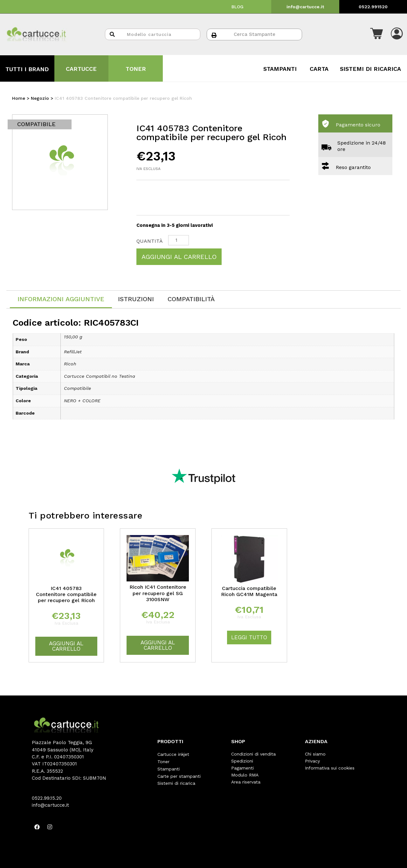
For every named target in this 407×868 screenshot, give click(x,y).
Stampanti (169, 768)
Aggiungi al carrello (179, 257)
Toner (163, 761)
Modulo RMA (245, 775)
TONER (136, 69)
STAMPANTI (280, 69)
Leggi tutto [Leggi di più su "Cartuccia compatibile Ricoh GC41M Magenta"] (249, 637)
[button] (376, 34)
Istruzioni (136, 299)
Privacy (312, 761)
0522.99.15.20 (47, 798)
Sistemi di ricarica (176, 782)
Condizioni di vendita (253, 754)
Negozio (40, 98)
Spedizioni (242, 761)
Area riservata (246, 782)
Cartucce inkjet (173, 754)
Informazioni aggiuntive (61, 299)
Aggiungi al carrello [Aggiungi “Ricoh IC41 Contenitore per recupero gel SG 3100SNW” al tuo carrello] (158, 645)
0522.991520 (373, 7)
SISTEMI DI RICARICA (370, 69)
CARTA (319, 69)
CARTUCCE (81, 69)
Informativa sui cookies (330, 768)
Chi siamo (315, 754)
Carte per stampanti (179, 775)
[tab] (61, 299)
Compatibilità (191, 299)
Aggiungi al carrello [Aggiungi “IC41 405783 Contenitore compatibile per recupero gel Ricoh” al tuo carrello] (66, 646)
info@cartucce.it (305, 7)
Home (19, 98)
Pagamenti (242, 768)
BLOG (238, 7)
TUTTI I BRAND (27, 69)
